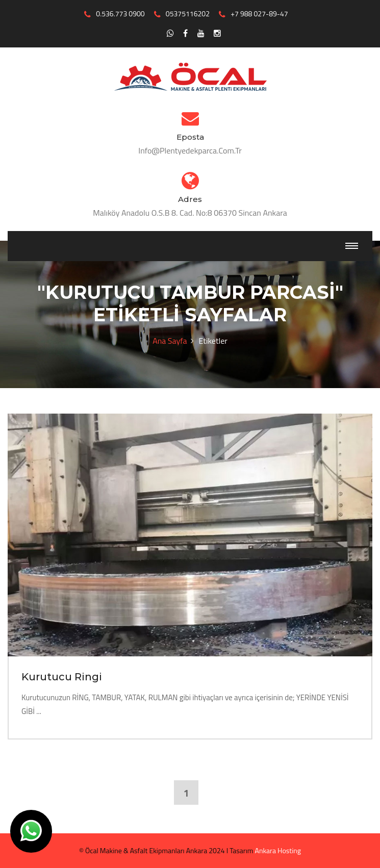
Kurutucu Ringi (62, 677)
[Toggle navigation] (352, 246)
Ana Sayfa (170, 341)
